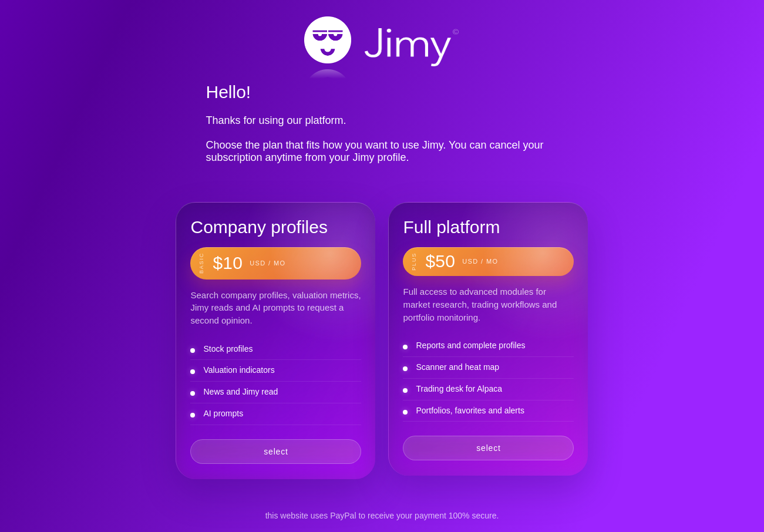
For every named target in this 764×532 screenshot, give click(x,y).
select (276, 452)
